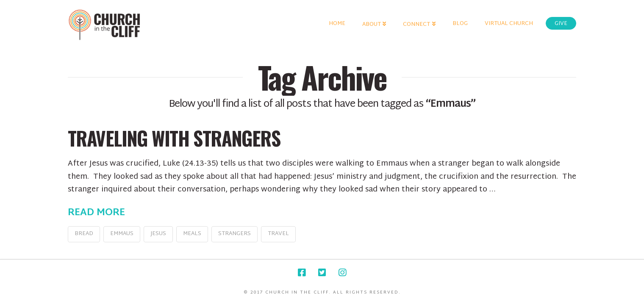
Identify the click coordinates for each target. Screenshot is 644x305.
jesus (158, 234)
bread (84, 234)
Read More (96, 213)
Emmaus (122, 234)
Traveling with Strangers (174, 138)
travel (278, 234)
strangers (235, 234)
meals (192, 234)
